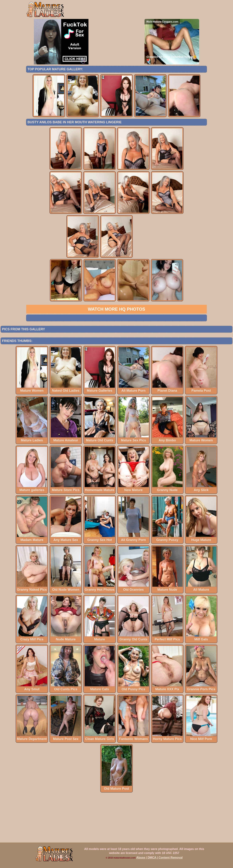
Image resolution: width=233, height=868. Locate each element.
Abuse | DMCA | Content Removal (160, 858)
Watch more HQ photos (116, 309)
